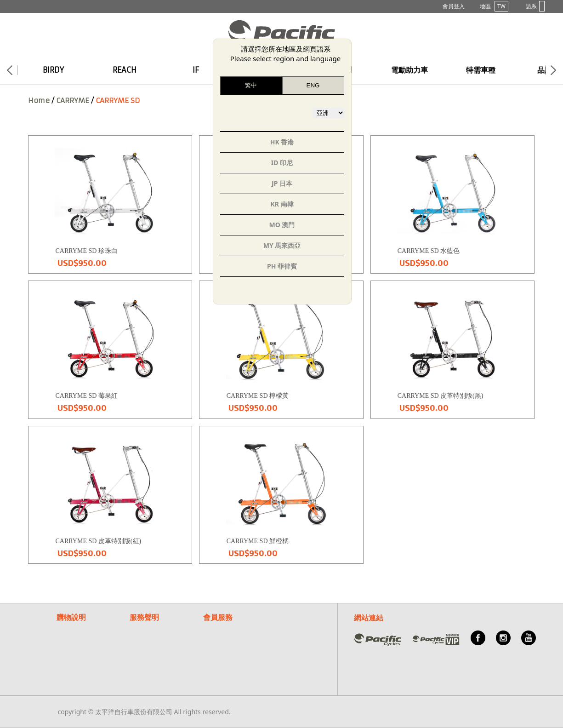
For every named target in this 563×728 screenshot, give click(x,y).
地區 (494, 6)
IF (196, 70)
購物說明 (71, 617)
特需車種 (481, 70)
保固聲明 (142, 628)
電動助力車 (409, 70)
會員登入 (454, 6)
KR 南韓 (282, 204)
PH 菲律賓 (282, 266)
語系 (535, 6)
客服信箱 (216, 639)
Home (39, 100)
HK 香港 (282, 142)
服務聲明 (144, 617)
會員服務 (218, 617)
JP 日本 (282, 183)
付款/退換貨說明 (80, 639)
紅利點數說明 (76, 650)
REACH (125, 70)
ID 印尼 (282, 163)
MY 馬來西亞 (282, 245)
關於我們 (216, 650)
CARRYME (73, 100)
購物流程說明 (76, 628)
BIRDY (53, 70)
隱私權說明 (146, 639)
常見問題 (216, 628)
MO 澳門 (282, 225)
